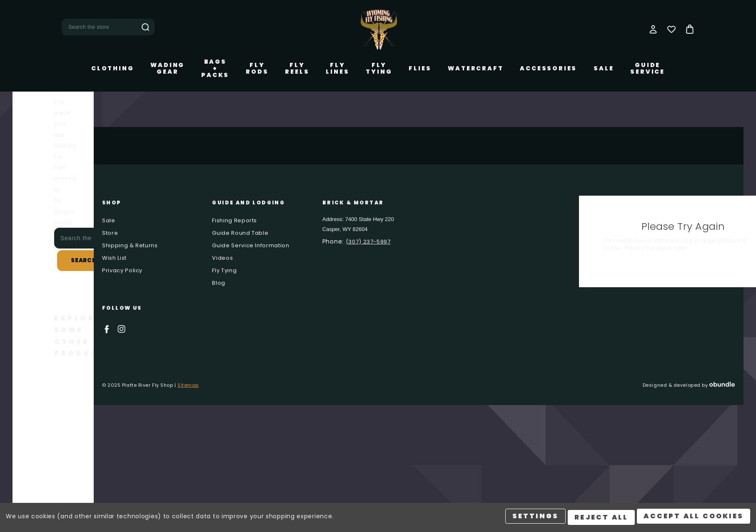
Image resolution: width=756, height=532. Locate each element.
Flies (420, 68)
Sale (604, 68)
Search (145, 27)
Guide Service (647, 68)
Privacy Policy (122, 270)
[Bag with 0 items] (690, 29)
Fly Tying (379, 68)
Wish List (114, 258)
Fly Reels (297, 68)
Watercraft (475, 68)
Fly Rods (257, 68)
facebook (106, 329)
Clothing (112, 68)
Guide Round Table (240, 233)
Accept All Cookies (694, 518)
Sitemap (188, 385)
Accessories (548, 68)
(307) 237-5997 (368, 242)
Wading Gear (167, 68)
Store (110, 233)
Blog (219, 283)
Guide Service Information (251, 245)
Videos (222, 258)
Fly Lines (337, 68)
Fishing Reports (235, 220)
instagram (121, 329)
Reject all (600, 518)
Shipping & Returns (130, 245)
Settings (533, 518)
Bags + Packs (215, 68)
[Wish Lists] (671, 29)
